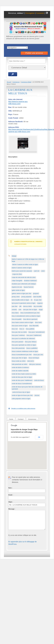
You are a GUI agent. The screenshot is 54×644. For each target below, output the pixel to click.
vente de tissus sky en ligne (21, 392)
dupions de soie (17, 287)
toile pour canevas (35, 364)
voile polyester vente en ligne (21, 399)
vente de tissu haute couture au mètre (24, 374)
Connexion (40, 13)
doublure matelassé (30, 281)
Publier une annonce (34, 53)
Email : (11, 495)
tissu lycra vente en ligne (20, 326)
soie (20, 310)
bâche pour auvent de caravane (22, 271)
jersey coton (16, 297)
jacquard (36, 294)
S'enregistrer (30, 13)
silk (20, 306)
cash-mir (37, 271)
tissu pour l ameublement (37, 332)
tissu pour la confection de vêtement (23, 339)
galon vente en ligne (18, 290)
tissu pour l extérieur (18, 335)
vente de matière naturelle (20, 371)
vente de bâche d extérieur (20, 368)
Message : (12, 509)
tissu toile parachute (18, 348)
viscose (37, 395)
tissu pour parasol (18, 342)
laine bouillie (37, 297)
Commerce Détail (26, 82)
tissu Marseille (34, 326)
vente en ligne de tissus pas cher (22, 395)
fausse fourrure (29, 287)
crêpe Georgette (17, 281)
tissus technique (34, 358)
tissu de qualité (17, 319)
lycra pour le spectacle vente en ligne (24, 303)
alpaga (14, 256)
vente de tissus (39, 380)
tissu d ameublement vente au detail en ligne (26, 316)
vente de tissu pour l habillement (22, 380)
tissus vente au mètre (19, 361)
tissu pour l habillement (34, 335)
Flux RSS (47, 13)
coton (43, 271)
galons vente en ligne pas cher (22, 294)
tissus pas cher (38, 355)
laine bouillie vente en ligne (20, 300)
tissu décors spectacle (30, 319)
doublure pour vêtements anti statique (24, 284)
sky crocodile (38, 306)
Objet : (11, 502)
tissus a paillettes (32, 348)
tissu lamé (38, 322)
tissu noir (15, 329)
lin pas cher (38, 300)
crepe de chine (17, 274)
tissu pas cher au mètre (19, 332)
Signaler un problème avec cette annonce (23, 408)
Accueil (9, 82)
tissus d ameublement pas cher (22, 355)
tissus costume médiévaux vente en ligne (25, 351)
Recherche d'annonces (13, 74)
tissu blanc (15, 313)
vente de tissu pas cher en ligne (22, 377)
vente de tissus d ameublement (22, 384)
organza (40, 303)
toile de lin (31, 361)
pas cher (15, 306)
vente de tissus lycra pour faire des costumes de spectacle (27, 388)
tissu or (22, 329)
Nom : (10, 488)
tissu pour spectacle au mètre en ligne (24, 345)
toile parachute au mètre (20, 364)
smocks (14, 310)
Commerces (16, 82)
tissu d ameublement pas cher (30, 313)
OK (39, 437)
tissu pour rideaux (31, 342)
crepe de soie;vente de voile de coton (24, 277)
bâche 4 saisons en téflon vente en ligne (25, 265)
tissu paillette (30, 329)
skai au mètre (28, 306)
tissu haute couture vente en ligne (22, 322)
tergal (41, 310)
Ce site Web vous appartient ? (20, 437)
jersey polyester (26, 297)
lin (32, 300)
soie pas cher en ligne (30, 310)
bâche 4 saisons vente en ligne (22, 268)
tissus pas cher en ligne (19, 358)
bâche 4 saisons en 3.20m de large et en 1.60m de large (28, 260)
